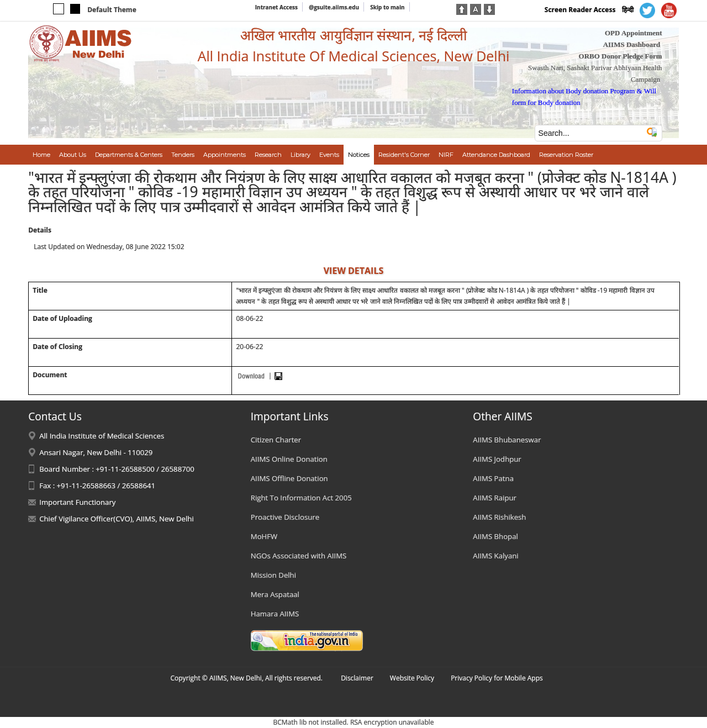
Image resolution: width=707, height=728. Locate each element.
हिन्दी (628, 10)
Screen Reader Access (580, 10)
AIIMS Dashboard (632, 44)
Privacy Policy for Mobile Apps (497, 678)
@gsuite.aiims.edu (334, 7)
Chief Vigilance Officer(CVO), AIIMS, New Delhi (117, 519)
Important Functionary (77, 502)
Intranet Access (276, 7)
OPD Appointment (634, 33)
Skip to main (387, 7)
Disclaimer (357, 678)
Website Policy (412, 678)
